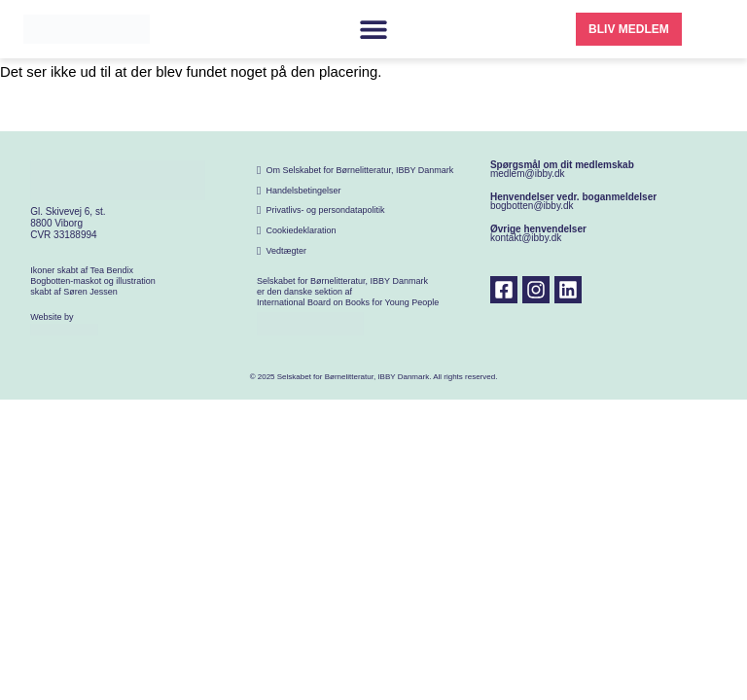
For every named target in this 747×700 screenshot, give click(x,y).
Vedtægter (286, 251)
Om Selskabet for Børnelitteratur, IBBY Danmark (359, 170)
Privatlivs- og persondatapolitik (325, 210)
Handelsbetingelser (303, 191)
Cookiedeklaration (301, 230)
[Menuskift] (373, 29)
